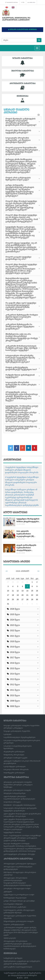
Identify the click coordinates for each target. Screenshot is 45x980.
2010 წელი (13, 695)
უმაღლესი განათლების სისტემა (17, 790)
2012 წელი (13, 685)
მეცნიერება (22, 99)
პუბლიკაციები (10, 938)
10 (8, 591)
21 (27, 595)
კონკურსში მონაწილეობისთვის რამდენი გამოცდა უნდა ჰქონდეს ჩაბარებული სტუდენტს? (22, 348)
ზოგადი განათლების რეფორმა (17, 731)
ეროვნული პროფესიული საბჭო (17, 888)
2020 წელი (13, 641)
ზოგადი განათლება (22, 61)
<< (7, 571)
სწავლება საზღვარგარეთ (15, 793)
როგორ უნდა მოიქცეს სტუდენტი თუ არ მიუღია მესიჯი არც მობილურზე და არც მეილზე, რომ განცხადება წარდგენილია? (22, 218)
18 (13, 595)
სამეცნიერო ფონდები (13, 958)
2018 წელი (13, 652)
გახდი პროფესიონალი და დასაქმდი (19, 901)
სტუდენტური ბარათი (12, 832)
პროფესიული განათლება (22, 86)
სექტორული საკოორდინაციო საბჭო (19, 895)
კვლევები (8, 891)
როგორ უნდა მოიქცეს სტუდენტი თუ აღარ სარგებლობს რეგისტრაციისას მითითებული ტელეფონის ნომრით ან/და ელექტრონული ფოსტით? (21, 269)
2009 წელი (13, 701)
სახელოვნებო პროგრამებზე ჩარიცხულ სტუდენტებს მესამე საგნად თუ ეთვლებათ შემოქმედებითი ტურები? (20, 359)
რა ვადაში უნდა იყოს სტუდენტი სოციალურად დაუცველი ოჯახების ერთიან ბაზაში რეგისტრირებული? (21, 306)
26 (18, 599)
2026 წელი (13, 609)
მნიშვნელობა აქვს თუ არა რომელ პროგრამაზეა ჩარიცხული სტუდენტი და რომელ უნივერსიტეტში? (22, 337)
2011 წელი (13, 690)
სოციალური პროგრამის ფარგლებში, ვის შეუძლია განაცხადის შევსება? (18, 140)
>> (38, 571)
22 (32, 595)
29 (18, 582)
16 (37, 591)
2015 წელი (13, 668)
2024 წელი (13, 620)
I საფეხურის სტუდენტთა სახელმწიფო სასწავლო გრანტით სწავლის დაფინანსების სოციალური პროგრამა (22, 470)
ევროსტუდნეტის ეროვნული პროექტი (19, 854)
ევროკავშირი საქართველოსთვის (18, 967)
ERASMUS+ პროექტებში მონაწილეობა (19, 805)
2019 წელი (13, 647)
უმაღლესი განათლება (22, 74)
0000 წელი (13, 706)
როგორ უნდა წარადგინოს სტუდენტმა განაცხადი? (18, 132)
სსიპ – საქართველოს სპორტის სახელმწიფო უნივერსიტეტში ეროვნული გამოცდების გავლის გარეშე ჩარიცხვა (22, 838)
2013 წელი (13, 679)
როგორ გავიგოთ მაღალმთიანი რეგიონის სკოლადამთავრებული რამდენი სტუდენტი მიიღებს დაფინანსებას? (22, 151)
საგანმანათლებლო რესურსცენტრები (20, 737)
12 (18, 591)
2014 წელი (13, 674)
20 (23, 595)
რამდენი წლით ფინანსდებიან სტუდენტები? (20, 376)
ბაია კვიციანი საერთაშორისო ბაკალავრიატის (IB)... (26, 534)
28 (13, 582)
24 (8, 599)
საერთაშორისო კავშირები (15, 907)
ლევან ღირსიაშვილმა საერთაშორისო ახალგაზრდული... (26, 548)
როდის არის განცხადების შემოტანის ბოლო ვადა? (18, 179)
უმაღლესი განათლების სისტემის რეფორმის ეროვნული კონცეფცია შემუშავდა (18, 785)
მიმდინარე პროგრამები (14, 755)
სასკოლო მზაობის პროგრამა (16, 769)
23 (37, 595)
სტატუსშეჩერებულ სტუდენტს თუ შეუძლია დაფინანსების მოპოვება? (21, 429)
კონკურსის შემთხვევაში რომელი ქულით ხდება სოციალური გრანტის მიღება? (22, 317)
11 (13, 591)
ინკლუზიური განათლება (14, 752)
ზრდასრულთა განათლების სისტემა (19, 921)
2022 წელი (13, 631)
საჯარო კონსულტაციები (14, 924)
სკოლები (7, 734)
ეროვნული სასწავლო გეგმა (15, 758)
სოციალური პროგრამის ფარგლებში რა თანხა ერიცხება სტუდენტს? (21, 385)
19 (18, 595)
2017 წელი (13, 658)
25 (13, 599)
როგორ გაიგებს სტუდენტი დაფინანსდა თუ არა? (18, 258)
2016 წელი (13, 663)
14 (27, 591)
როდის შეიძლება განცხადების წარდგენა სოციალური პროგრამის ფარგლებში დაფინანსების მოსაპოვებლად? (21, 122)
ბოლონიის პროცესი (12, 802)
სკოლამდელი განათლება (15, 766)
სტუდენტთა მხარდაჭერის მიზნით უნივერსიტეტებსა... (28, 520)
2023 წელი (13, 625)
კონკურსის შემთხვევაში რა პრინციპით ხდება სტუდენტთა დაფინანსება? (20, 327)
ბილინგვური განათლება (14, 773)
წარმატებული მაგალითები (15, 898)
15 (32, 591)
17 (8, 595)
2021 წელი (13, 636)
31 (27, 582)
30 (23, 582)
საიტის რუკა (31, 2)
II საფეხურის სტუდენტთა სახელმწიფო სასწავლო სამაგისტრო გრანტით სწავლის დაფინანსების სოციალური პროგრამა (22, 481)
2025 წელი (13, 614)
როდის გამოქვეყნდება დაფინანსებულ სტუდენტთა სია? (21, 368)
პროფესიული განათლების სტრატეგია (20, 864)
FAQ (23, 2)
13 (23, 591)
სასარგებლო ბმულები (11, 2)
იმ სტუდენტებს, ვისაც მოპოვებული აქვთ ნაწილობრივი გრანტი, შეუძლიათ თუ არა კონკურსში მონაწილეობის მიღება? (22, 396)
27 (8, 582)
